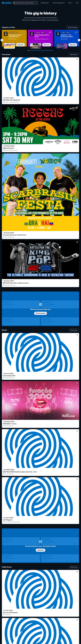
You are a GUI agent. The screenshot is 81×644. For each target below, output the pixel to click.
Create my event (38, 613)
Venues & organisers (59, 3)
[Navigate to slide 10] (40, 50)
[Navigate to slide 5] (34, 50)
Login (50, 604)
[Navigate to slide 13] (44, 50)
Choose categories (40, 292)
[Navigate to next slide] (79, 40)
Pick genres (40, 394)
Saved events (8, 612)
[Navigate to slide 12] (42, 50)
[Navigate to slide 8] (37, 50)
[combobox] (25, 3)
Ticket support (9, 618)
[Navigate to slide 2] (30, 50)
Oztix (70, 3)
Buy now (20, 45)
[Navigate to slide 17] (49, 50)
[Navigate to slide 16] (47, 50)
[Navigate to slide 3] (31, 50)
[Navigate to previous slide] (2, 40)
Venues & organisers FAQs (40, 616)
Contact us (74, 613)
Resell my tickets (9, 621)
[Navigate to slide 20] (53, 50)
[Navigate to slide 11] (41, 50)
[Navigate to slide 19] (51, 50)
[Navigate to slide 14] (45, 50)
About (73, 607)
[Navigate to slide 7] (36, 50)
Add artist (40, 164)
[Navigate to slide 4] (32, 50)
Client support (37, 619)
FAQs (73, 609)
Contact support (17, 605)
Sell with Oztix (37, 611)
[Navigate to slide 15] (46, 50)
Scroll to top (40, 583)
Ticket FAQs (8, 616)
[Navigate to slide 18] (50, 50)
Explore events (9, 609)
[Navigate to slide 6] (35, 50)
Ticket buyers (45, 3)
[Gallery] (40, 40)
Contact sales (53, 607)
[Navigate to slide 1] (28, 50)
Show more (74, 54)
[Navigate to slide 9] (39, 50)
